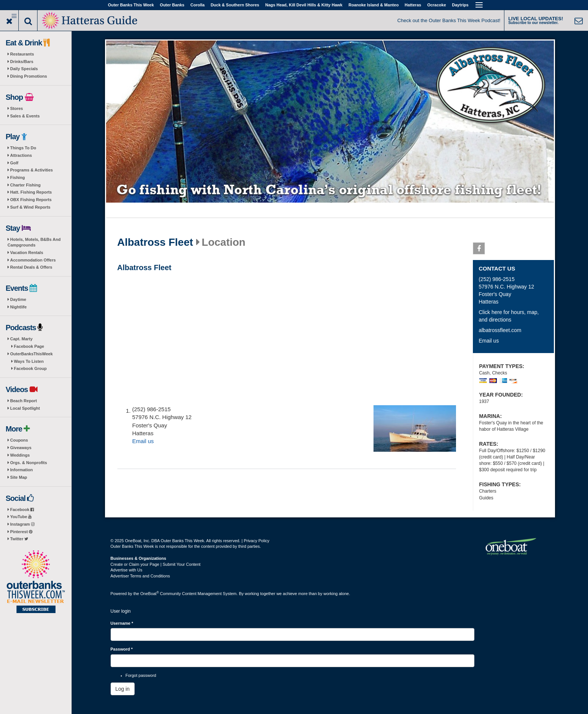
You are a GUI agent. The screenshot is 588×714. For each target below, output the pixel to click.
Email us (143, 441)
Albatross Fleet (155, 242)
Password (122, 649)
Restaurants (22, 54)
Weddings (20, 455)
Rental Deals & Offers (31, 267)
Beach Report (24, 401)
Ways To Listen (29, 361)
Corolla (198, 5)
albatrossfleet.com (500, 330)
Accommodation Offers (33, 260)
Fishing (17, 177)
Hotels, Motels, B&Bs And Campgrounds (34, 242)
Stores (16, 108)
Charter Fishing (25, 185)
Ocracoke (436, 5)
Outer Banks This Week (131, 5)
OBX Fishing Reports (31, 200)
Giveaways (21, 448)
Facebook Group (30, 368)
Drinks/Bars (22, 62)
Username (122, 623)
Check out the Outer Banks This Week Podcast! (449, 20)
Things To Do (23, 148)
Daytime (18, 299)
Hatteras (413, 5)
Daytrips (460, 5)
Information (22, 470)
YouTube (21, 517)
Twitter (19, 539)
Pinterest (21, 532)
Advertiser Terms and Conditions (140, 576)
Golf (14, 163)
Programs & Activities (31, 170)
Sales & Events (25, 116)
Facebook (22, 510)
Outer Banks (172, 5)
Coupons (19, 440)
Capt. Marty (21, 339)
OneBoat (150, 594)
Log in (123, 689)
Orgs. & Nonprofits (28, 463)
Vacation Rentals (27, 253)
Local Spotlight (25, 408)
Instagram (22, 524)
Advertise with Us (127, 570)
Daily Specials (24, 69)
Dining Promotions (28, 76)
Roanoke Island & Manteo (373, 5)
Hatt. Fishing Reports (31, 192)
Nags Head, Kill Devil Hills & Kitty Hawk (304, 5)
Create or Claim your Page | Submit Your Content (156, 564)
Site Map (19, 477)
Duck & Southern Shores (235, 5)
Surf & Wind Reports (30, 207)
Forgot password (141, 675)
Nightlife (18, 307)
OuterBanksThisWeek (31, 354)
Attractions (21, 155)
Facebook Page (29, 346)
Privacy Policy (256, 541)
